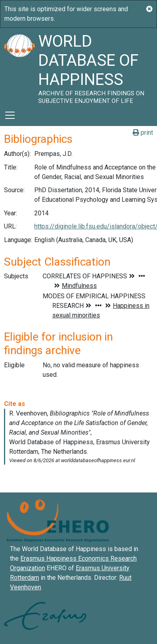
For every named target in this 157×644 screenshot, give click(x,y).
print (143, 133)
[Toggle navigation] (10, 115)
